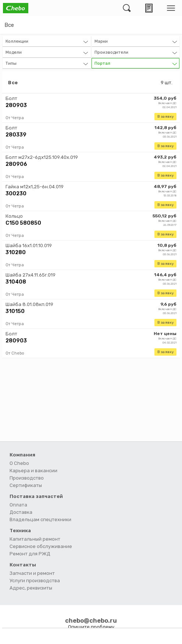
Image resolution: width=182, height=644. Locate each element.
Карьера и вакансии (33, 471)
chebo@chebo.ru (91, 620)
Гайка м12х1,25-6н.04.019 (35, 187)
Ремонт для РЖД (30, 554)
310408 (16, 282)
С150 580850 (23, 223)
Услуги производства (35, 581)
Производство (27, 478)
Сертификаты (26, 485)
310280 (16, 252)
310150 (15, 311)
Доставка (21, 512)
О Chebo (19, 463)
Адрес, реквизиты (31, 588)
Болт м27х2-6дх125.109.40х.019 (42, 157)
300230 (16, 194)
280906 (16, 164)
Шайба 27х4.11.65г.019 (31, 275)
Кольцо (14, 216)
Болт (11, 98)
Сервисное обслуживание (41, 546)
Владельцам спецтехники (40, 520)
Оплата (18, 505)
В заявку (165, 117)
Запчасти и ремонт (32, 573)
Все (9, 25)
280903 (16, 105)
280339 (16, 135)
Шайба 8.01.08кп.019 (29, 304)
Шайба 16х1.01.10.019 (29, 245)
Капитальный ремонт (35, 539)
